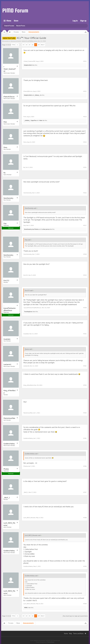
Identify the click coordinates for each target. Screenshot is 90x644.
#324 (85, 142)
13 (23, 45)
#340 (85, 604)
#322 (85, 91)
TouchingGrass (28, 312)
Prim (5, 122)
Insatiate (7, 339)
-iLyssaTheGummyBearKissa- (10, 308)
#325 (85, 167)
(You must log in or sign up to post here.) (75, 616)
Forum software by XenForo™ (45, 641)
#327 (85, 225)
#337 (85, 492)
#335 (85, 438)
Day (5, 223)
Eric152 (6, 280)
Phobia (36, 229)
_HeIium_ (37, 95)
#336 (85, 466)
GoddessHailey (9, 444)
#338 (85, 518)
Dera (5, 147)
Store (16, 21)
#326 (85, 193)
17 (36, 45)
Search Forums (9, 26)
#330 (85, 308)
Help (70, 634)
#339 (85, 566)
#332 (85, 366)
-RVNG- (26, 608)
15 (30, 45)
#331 (85, 334)
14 (27, 45)
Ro (5, 173)
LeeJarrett (7, 364)
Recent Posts (21, 26)
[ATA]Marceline (33, 41)
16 (33, 45)
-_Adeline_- (27, 120)
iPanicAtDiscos (9, 97)
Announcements (16, 41)
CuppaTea (33, 120)
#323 (85, 117)
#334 (85, 413)
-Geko (41, 120)
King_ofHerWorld (10, 392)
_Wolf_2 (7, 498)
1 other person (45, 229)
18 (39, 45)
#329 (85, 275)
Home (66, 634)
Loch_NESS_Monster (9, 524)
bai (33, 229)
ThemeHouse (51, 642)
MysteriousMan (9, 418)
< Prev (13, 45)
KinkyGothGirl (28, 65)
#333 (85, 385)
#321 (85, 61)
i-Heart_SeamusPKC (10, 69)
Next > (43, 45)
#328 (85, 254)
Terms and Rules (78, 634)
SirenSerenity (8, 198)
